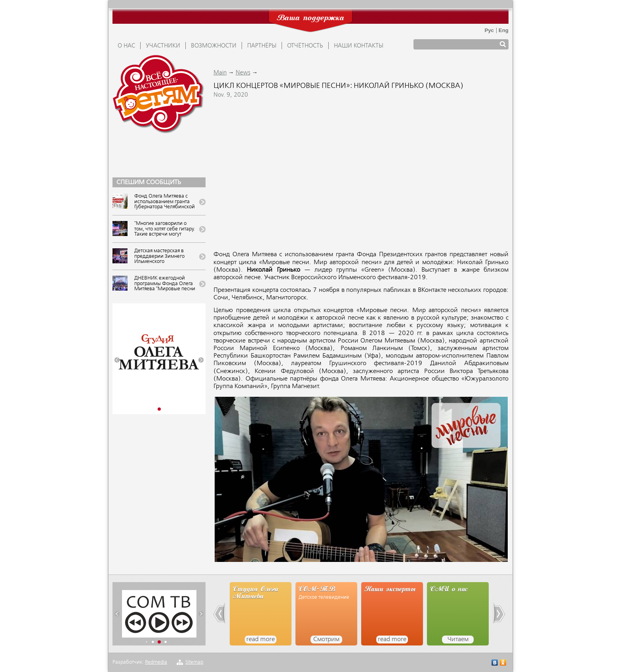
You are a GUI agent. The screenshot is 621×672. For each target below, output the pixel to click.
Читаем (458, 640)
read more (261, 640)
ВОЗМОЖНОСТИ (214, 46)
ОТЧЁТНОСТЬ (305, 46)
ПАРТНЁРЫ (262, 46)
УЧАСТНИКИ (163, 46)
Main (220, 73)
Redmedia (156, 662)
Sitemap (194, 662)
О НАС (126, 46)
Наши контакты (359, 46)
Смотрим (326, 640)
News (243, 73)
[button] (117, 360)
